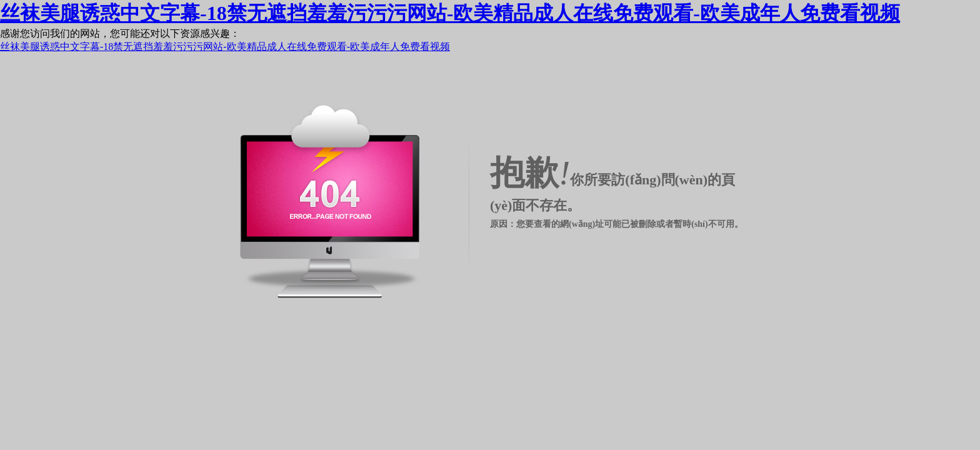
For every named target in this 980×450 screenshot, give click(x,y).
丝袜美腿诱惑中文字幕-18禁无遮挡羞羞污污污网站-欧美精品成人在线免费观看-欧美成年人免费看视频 (450, 13)
